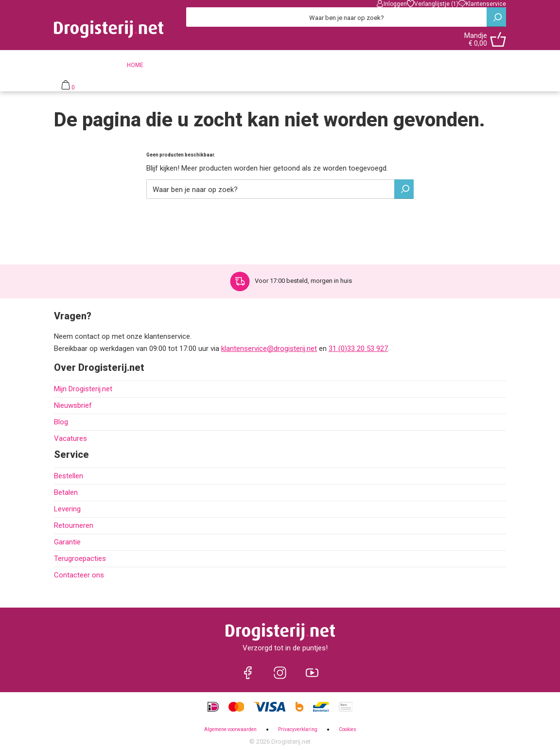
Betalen (66, 492)
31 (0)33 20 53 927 (358, 349)
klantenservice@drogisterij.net (269, 349)
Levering (67, 509)
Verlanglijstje (433, 4)
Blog (61, 422)
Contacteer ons (79, 575)
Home (135, 65)
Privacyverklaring (298, 729)
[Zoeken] (346, 17)
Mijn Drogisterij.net (83, 389)
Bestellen (69, 476)
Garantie (67, 542)
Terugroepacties (80, 558)
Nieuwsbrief (73, 405)
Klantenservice (482, 4)
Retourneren (74, 525)
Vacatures (70, 438)
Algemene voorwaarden (230, 729)
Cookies (348, 729)
